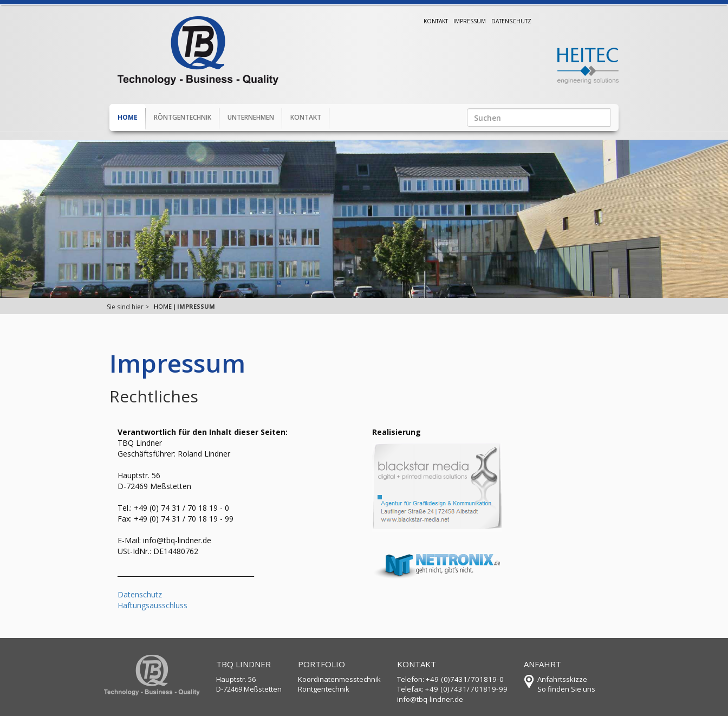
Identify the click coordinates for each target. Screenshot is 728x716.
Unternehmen (251, 117)
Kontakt (436, 21)
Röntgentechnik (183, 117)
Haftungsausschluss (152, 605)
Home (128, 117)
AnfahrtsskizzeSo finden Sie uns (566, 684)
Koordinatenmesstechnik (339, 679)
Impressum (470, 21)
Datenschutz (511, 21)
